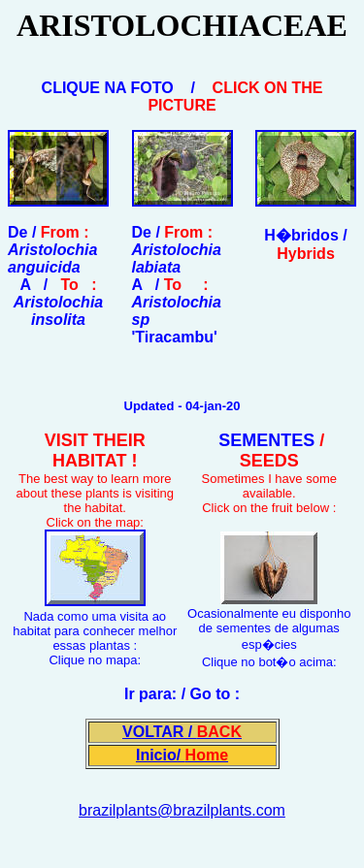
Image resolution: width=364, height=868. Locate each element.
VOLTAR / (182, 732)
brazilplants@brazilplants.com (182, 810)
